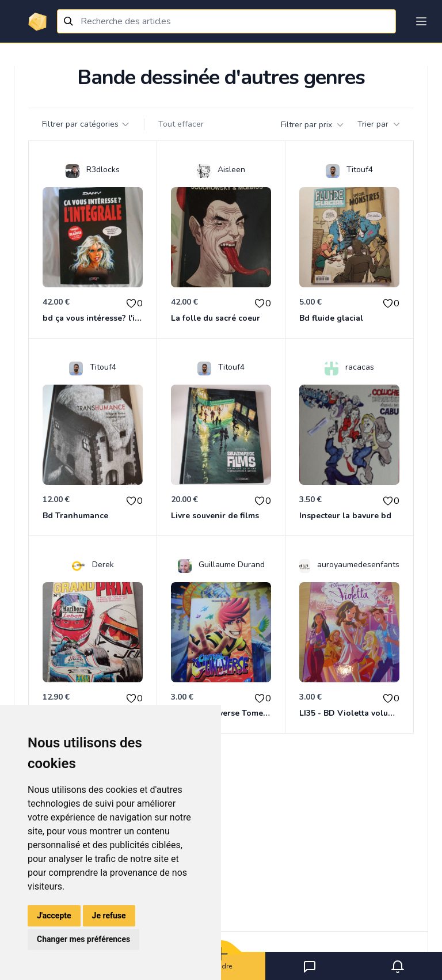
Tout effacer (181, 124)
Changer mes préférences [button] (83, 939)
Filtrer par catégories (86, 124)
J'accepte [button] (54, 916)
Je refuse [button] (109, 916)
